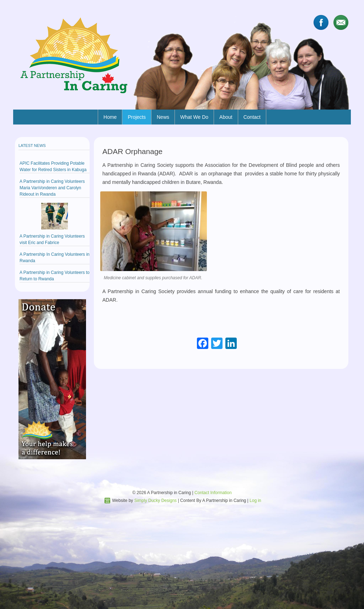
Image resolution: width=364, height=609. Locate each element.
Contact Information (213, 493)
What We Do (194, 117)
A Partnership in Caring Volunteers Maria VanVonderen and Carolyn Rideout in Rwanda (52, 188)
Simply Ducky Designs (156, 501)
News (163, 117)
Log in (255, 501)
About (226, 117)
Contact (252, 117)
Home (110, 117)
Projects (137, 117)
